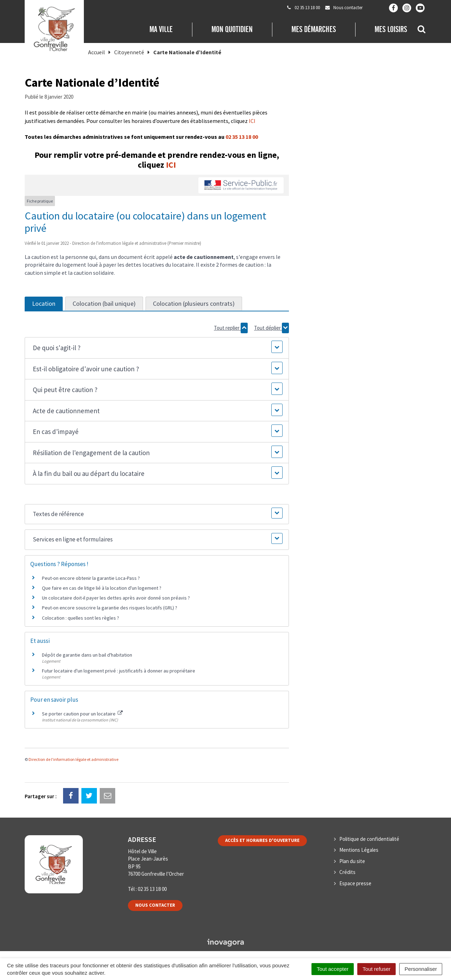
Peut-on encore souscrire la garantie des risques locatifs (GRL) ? (110, 608)
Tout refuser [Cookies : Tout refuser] (376, 969)
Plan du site (352, 861)
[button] (157, 348)
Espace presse (355, 883)
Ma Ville (161, 29)
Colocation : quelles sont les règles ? (81, 618)
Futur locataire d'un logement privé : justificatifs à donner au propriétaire (119, 671)
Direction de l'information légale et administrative (73, 759)
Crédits (347, 872)
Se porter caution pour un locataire (82, 714)
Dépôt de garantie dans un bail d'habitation (87, 655)
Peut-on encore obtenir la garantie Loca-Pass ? (91, 578)
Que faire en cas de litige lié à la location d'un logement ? (102, 588)
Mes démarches (314, 29)
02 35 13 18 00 (242, 137)
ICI (252, 121)
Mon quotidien (232, 29)
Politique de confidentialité (369, 839)
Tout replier (231, 328)
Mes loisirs (391, 29)
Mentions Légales (359, 850)
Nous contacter (155, 905)
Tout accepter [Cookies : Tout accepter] (333, 969)
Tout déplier (271, 328)
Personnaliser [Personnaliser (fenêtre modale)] (421, 969)
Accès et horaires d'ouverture (262, 840)
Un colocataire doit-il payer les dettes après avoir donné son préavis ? (116, 598)
